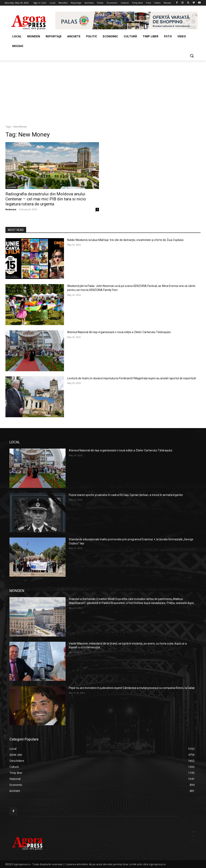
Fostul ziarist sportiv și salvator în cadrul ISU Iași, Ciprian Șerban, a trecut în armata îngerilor (126, 495)
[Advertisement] (103, 91)
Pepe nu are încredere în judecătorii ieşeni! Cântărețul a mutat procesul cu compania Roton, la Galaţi (132, 688)
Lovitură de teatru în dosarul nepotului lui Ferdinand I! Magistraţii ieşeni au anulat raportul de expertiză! (132, 378)
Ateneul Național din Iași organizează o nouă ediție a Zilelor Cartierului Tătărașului (119, 332)
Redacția (11, 209)
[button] (192, 56)
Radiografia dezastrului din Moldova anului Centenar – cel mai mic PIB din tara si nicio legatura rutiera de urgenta (46, 199)
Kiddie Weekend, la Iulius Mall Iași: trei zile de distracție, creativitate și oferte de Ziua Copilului (125, 240)
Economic (11, 187)
